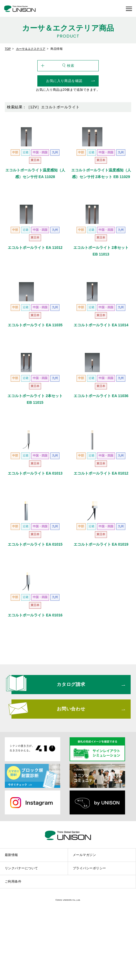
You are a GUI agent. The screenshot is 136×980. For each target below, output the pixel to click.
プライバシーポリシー (89, 939)
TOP (8, 49)
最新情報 (11, 926)
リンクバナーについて (21, 939)
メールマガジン (84, 926)
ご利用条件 (13, 952)
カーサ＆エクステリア (31, 49)
